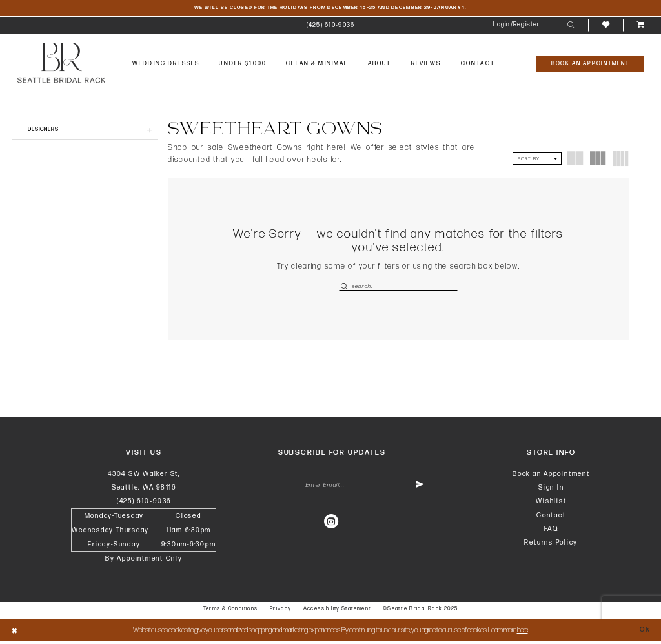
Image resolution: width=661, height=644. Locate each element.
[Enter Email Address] (332, 489)
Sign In (551, 490)
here (523, 633)
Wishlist (551, 504)
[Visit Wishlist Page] (605, 26)
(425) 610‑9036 (144, 504)
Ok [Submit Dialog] (644, 633)
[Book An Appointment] (590, 64)
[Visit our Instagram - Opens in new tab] (332, 525)
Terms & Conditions (231, 611)
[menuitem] (330, 26)
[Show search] (571, 26)
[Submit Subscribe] (420, 489)
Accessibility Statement (337, 611)
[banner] (61, 63)
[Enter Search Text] (398, 287)
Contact (551, 517)
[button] (517, 26)
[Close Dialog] (15, 633)
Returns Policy (551, 545)
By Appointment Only (144, 561)
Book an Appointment (551, 476)
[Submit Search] (345, 287)
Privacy (281, 611)
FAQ (551, 531)
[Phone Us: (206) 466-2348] (330, 26)
